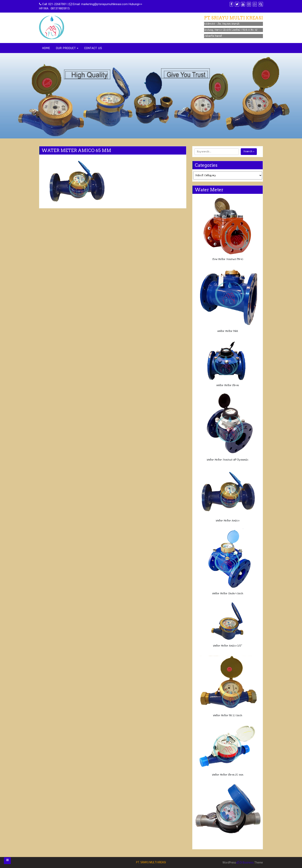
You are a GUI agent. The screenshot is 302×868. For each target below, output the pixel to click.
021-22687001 (58, 4)
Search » (249, 151)
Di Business (245, 863)
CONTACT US (93, 48)
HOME (46, 48)
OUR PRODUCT (66, 48)
